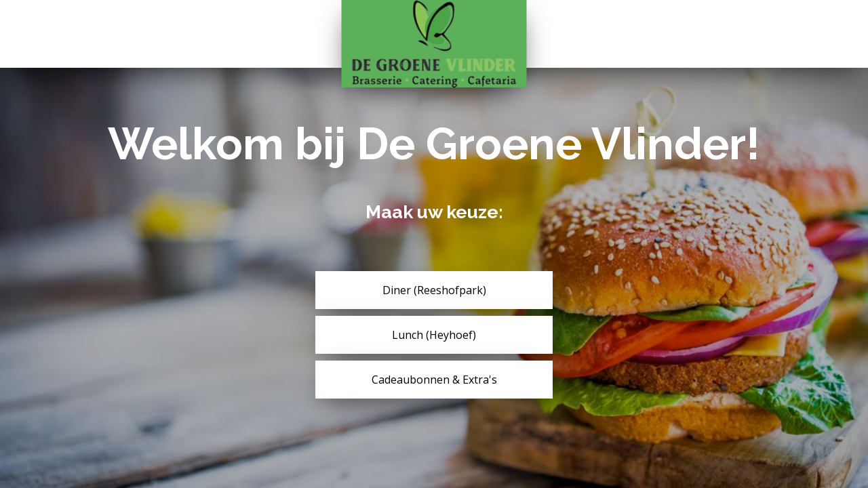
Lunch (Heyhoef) (434, 335)
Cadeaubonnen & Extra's (434, 380)
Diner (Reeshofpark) (434, 290)
